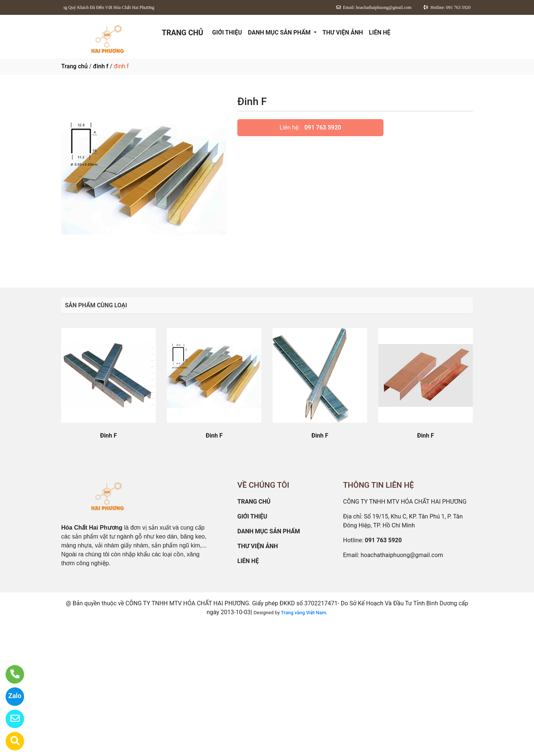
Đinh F (108, 436)
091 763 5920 (323, 127)
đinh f (101, 66)
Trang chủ (74, 66)
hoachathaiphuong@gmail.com (402, 555)
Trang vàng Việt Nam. (304, 613)
